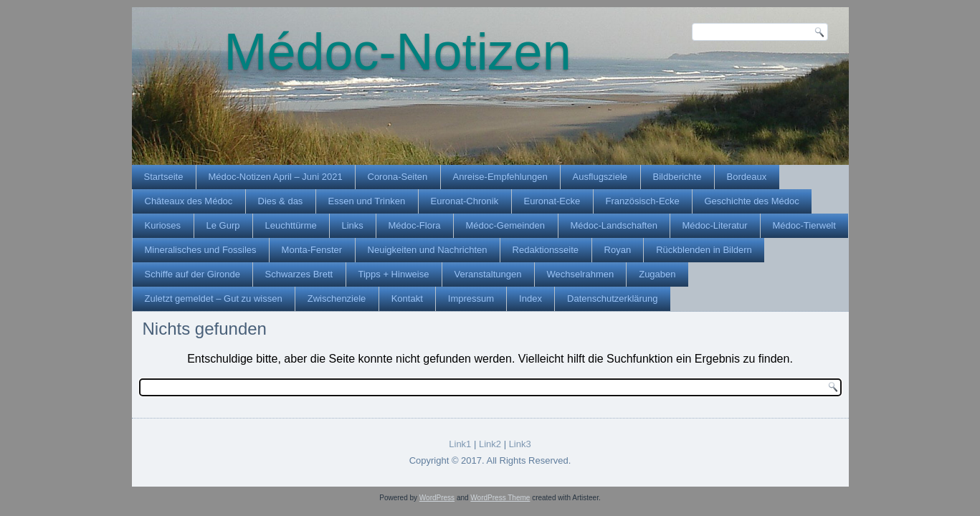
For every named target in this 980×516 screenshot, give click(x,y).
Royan (618, 250)
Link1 (460, 444)
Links (353, 225)
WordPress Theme (500, 498)
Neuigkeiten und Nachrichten (428, 250)
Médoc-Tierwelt (804, 225)
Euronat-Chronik (465, 201)
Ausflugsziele (600, 177)
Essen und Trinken (367, 201)
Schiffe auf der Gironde (192, 274)
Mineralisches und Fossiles (201, 250)
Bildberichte (677, 177)
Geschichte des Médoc (752, 201)
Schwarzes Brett (299, 274)
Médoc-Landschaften (614, 225)
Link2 (490, 444)
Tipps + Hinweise (394, 274)
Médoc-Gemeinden (506, 225)
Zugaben (657, 274)
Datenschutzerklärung (612, 298)
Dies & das (281, 201)
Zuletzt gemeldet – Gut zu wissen (214, 298)
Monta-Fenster (312, 250)
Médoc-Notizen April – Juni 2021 (276, 177)
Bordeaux (747, 177)
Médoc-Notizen (398, 52)
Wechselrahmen (581, 274)
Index (531, 298)
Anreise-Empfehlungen (500, 177)
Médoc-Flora (415, 225)
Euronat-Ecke (552, 201)
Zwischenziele (337, 298)
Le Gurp (223, 225)
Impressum (471, 298)
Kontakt (407, 298)
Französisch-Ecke (643, 201)
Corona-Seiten (398, 177)
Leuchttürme (291, 225)
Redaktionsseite (546, 250)
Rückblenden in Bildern (704, 250)
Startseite (164, 177)
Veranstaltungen (488, 274)
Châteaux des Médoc (189, 201)
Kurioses (163, 225)
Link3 (520, 444)
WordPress (437, 498)
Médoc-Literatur (715, 225)
